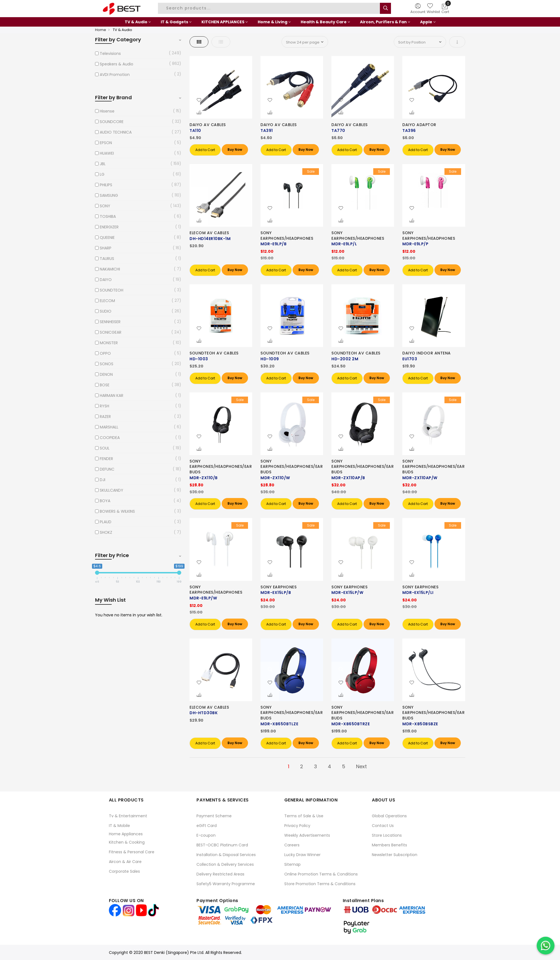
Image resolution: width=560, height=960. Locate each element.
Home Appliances (126, 834)
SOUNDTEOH (112, 290)
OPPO (105, 353)
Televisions (110, 53)
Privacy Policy (297, 826)
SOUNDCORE (112, 122)
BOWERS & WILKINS (117, 511)
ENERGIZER (109, 227)
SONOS (107, 364)
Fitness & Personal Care (132, 852)
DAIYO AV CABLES (208, 125)
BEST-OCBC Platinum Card (222, 845)
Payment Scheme (214, 816)
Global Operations (389, 816)
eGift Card (207, 826)
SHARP (106, 248)
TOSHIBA (108, 216)
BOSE (105, 385)
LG (102, 174)
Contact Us (383, 826)
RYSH (104, 406)
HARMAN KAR (112, 395)
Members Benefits (389, 845)
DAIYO (106, 280)
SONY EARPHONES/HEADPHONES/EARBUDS (221, 467)
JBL (103, 164)
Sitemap (292, 864)
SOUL (105, 448)
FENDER (106, 459)
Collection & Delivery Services (225, 864)
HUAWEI (107, 153)
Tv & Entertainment (128, 816)
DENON (106, 374)
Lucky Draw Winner (302, 855)
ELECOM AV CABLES (209, 233)
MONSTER (109, 343)
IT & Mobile (119, 826)
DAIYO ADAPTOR (419, 125)
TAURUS (107, 259)
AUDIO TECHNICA (116, 132)
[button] (199, 100)
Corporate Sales (124, 871)
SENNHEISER (110, 322)
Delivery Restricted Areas (220, 874)
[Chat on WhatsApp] (546, 946)
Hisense (107, 111)
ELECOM (107, 301)
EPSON (106, 143)
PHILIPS (106, 185)
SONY (105, 206)
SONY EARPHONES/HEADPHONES (287, 236)
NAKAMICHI (110, 269)
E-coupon (206, 835)
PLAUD (106, 522)
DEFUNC (107, 469)
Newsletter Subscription (395, 855)
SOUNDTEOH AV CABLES (214, 353)
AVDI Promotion (115, 75)
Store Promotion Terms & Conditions (320, 884)
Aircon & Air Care (125, 862)
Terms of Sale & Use (304, 816)
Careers (292, 845)
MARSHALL (109, 427)
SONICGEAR (111, 332)
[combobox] (270, 8)
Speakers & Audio (117, 64)
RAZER (105, 417)
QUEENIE (107, 238)
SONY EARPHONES (278, 587)
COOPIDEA (110, 438)
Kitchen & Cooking (127, 842)
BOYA (105, 501)
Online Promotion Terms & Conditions (321, 874)
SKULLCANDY (112, 490)
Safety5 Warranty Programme (226, 884)
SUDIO (106, 311)
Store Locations (387, 835)
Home (101, 30)
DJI (103, 480)
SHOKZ (106, 532)
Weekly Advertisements (307, 835)
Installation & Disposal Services (226, 855)
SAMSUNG (109, 195)
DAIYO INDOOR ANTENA (427, 353)
